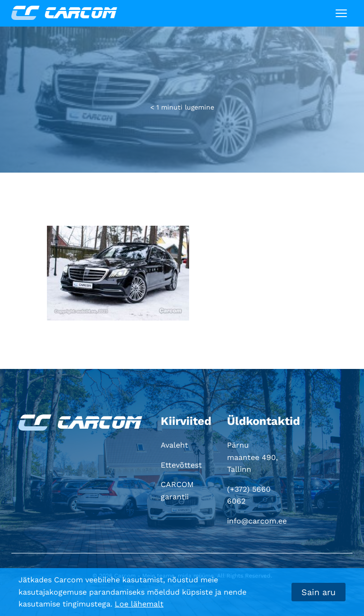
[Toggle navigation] (341, 13)
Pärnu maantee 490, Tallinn (252, 457)
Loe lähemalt (139, 604)
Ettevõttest (181, 465)
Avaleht (174, 445)
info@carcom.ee (257, 521)
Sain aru (318, 592)
